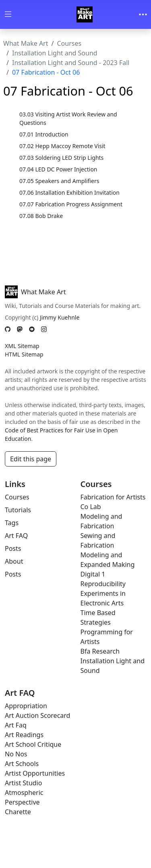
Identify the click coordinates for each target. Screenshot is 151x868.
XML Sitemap (22, 346)
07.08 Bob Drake (41, 216)
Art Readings (24, 735)
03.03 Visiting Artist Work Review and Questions (68, 118)
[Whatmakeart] (85, 14)
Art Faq (16, 725)
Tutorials (18, 510)
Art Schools (22, 764)
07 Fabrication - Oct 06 (46, 72)
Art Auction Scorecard (37, 715)
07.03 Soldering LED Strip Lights (61, 158)
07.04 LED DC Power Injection (58, 169)
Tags (12, 523)
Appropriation (26, 706)
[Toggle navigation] (143, 14)
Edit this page (31, 459)
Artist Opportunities (35, 773)
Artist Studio (23, 783)
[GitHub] (8, 329)
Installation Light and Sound (55, 53)
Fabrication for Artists (113, 497)
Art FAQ (16, 536)
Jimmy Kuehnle (60, 317)
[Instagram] (44, 329)
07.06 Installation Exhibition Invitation (69, 193)
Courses (69, 43)
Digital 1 (93, 574)
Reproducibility (103, 584)
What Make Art (26, 43)
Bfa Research (100, 651)
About (14, 561)
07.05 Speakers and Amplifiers (59, 181)
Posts (13, 548)
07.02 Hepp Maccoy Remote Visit (62, 146)
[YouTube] (32, 329)
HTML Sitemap (24, 354)
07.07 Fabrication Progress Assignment (71, 204)
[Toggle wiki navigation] (8, 15)
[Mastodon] (20, 329)
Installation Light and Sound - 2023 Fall (71, 63)
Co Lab (91, 507)
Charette (18, 812)
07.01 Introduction (44, 134)
